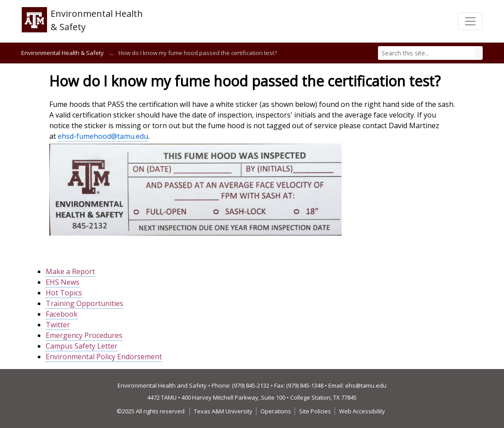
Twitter (58, 325)
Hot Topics (64, 293)
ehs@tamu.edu (366, 385)
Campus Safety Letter (82, 346)
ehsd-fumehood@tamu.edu (103, 136)
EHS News (63, 282)
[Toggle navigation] (470, 21)
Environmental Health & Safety (63, 53)
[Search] (427, 53)
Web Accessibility (362, 411)
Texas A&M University (223, 411)
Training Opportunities (85, 303)
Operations (276, 411)
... (112, 53)
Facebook (62, 314)
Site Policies (315, 411)
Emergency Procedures (84, 335)
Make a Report (70, 271)
